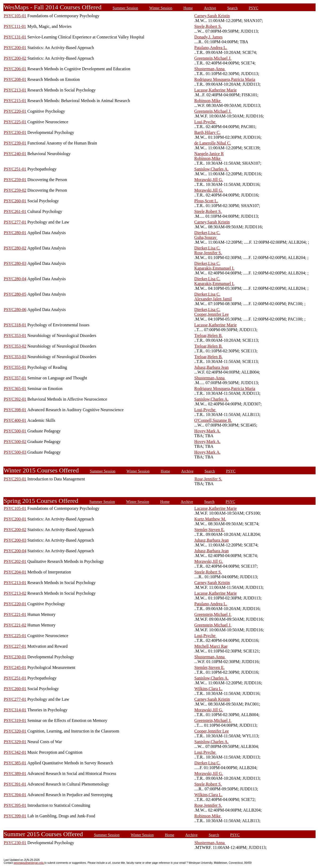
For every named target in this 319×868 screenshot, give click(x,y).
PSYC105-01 (15, 16)
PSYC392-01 (15, 399)
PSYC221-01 (15, 614)
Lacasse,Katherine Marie (215, 90)
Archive (210, 8)
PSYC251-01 (15, 169)
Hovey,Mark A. (207, 431)
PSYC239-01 (15, 143)
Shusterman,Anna (210, 69)
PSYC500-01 (15, 431)
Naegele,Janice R (209, 154)
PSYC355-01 (15, 367)
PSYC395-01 (15, 805)
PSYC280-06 (15, 310)
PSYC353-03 (15, 357)
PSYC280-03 (15, 263)
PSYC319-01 (15, 720)
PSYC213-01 (15, 90)
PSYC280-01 (15, 233)
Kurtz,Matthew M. (210, 519)
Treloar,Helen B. (208, 336)
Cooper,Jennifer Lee (211, 314)
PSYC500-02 (15, 442)
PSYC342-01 (15, 752)
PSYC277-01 (15, 222)
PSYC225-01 (15, 122)
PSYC (254, 8)
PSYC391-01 (15, 784)
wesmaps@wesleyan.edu (29, 863)
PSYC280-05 (15, 294)
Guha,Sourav (206, 237)
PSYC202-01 (15, 561)
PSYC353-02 (15, 346)
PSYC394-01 (15, 795)
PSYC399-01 (15, 816)
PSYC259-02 (15, 190)
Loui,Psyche (205, 122)
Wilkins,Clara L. (209, 689)
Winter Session (161, 8)
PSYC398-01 (15, 410)
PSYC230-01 (15, 132)
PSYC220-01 (15, 111)
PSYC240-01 (15, 154)
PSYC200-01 (15, 48)
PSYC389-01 (15, 773)
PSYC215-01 (15, 101)
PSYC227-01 (15, 646)
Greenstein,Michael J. (213, 58)
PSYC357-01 (15, 378)
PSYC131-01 (15, 37)
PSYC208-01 (15, 79)
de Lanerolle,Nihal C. (213, 143)
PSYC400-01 (15, 420)
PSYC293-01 (15, 479)
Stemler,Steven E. (210, 530)
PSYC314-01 (15, 710)
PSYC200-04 (15, 551)
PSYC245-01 (15, 667)
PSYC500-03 (15, 452)
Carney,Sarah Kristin (212, 16)
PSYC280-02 (15, 248)
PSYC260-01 (15, 201)
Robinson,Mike (208, 101)
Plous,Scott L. (206, 201)
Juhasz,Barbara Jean (211, 367)
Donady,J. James (208, 37)
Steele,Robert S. (208, 26)
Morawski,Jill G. (209, 180)
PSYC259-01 (15, 180)
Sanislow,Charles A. (211, 169)
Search (232, 8)
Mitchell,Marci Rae (211, 646)
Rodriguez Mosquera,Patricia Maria (225, 79)
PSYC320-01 (15, 731)
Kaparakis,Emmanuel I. (214, 268)
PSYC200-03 (15, 540)
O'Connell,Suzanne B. (213, 420)
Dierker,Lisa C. (207, 233)
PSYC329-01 (15, 742)
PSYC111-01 (15, 26)
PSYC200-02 (15, 58)
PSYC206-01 (15, 69)
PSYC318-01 (15, 325)
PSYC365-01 (15, 389)
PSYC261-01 (15, 211)
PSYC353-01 (15, 336)
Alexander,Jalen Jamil (213, 299)
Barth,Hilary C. (207, 132)
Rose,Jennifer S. (208, 253)
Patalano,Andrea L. (211, 48)
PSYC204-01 (15, 572)
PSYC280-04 (15, 279)
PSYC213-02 (15, 593)
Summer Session (125, 8)
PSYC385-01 (15, 763)
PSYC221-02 (15, 625)
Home (188, 8)
